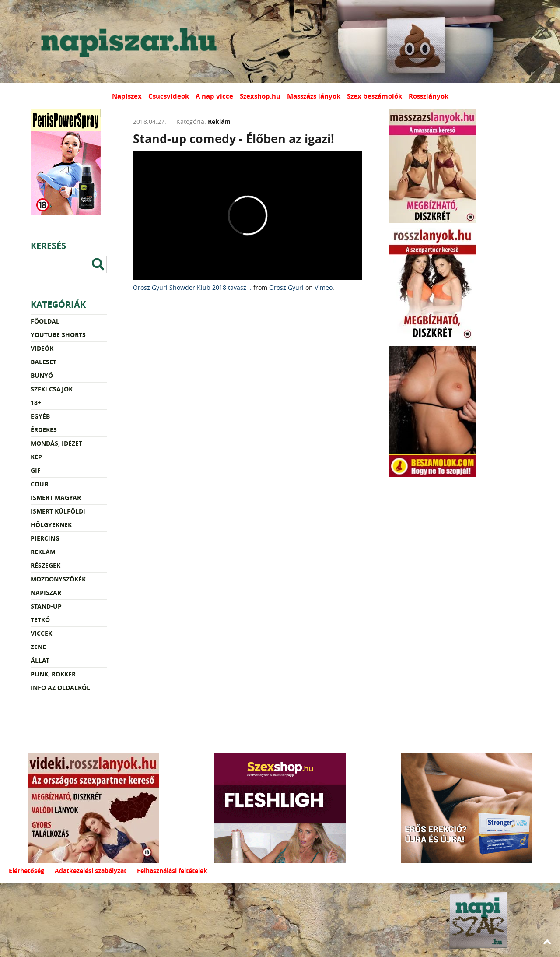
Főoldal (45, 321)
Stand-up (46, 606)
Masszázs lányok (314, 96)
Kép (36, 457)
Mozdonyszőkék (58, 579)
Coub (39, 484)
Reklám (43, 552)
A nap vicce (214, 96)
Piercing (45, 538)
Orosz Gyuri (286, 287)
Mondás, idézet (56, 443)
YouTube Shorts (58, 335)
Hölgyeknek (51, 525)
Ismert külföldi (58, 511)
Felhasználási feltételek (172, 871)
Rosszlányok (429, 96)
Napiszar (46, 593)
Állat (40, 660)
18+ (36, 403)
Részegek (45, 565)
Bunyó (42, 375)
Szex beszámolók (374, 96)
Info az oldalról (60, 688)
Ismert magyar (56, 498)
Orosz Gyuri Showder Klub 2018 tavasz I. (192, 287)
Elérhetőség (26, 871)
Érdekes (44, 430)
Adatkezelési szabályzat (91, 871)
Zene (38, 647)
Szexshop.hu (260, 96)
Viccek (41, 633)
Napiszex (127, 96)
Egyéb (40, 416)
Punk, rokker (53, 674)
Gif (36, 470)
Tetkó (40, 620)
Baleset (44, 362)
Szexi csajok (52, 389)
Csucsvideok (169, 96)
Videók (42, 348)
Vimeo (324, 287)
